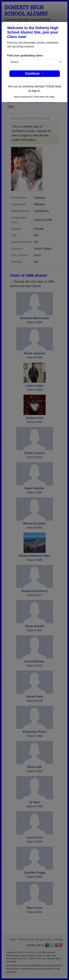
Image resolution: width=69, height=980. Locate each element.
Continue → (34, 74)
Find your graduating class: (25, 55)
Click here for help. (44, 97)
